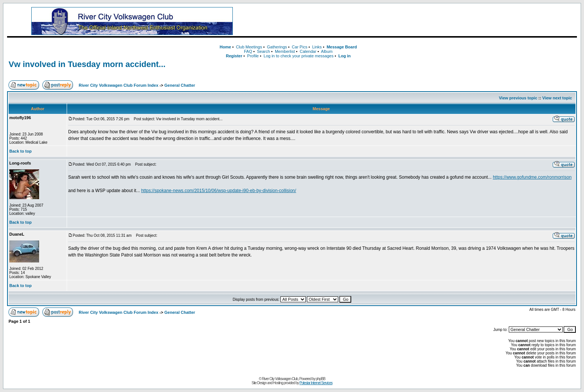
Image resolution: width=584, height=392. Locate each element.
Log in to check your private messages (299, 56)
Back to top (20, 151)
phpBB (320, 379)
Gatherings (277, 47)
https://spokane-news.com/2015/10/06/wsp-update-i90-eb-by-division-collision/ (219, 191)
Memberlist (285, 51)
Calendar (308, 51)
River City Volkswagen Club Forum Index (118, 85)
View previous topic (518, 98)
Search (264, 51)
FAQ (248, 51)
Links (317, 47)
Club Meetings (249, 47)
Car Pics (300, 47)
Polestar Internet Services (316, 383)
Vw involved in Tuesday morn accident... (87, 64)
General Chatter (180, 85)
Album (327, 51)
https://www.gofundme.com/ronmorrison (532, 177)
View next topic (557, 98)
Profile (253, 56)
